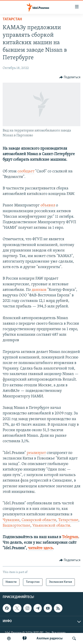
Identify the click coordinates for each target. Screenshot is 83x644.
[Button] (70, 77)
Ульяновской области (51, 526)
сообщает (26, 171)
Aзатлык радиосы (50, 638)
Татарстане (68, 520)
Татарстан (12, 19)
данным (39, 290)
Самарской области (39, 520)
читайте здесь (40, 548)
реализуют (36, 453)
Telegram (70, 537)
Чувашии (11, 520)
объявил (48, 205)
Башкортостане (16, 526)
